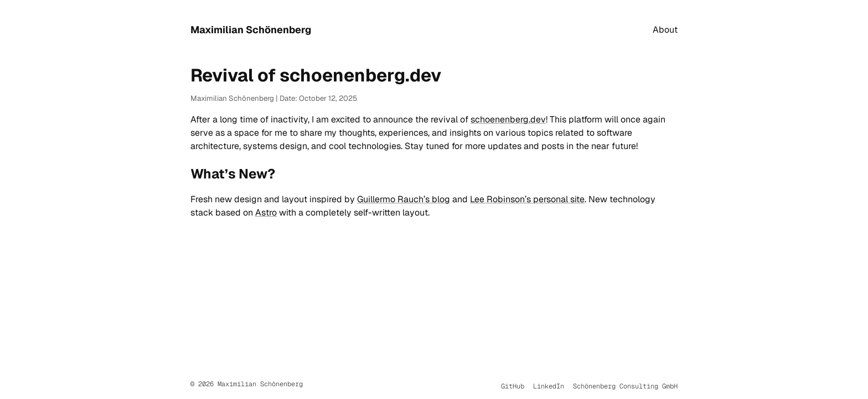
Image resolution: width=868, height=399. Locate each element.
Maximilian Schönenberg (251, 30)
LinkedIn (549, 386)
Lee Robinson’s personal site (527, 199)
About (665, 30)
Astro (266, 213)
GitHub (513, 386)
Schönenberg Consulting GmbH (625, 386)
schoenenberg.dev (508, 119)
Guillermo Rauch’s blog (404, 199)
